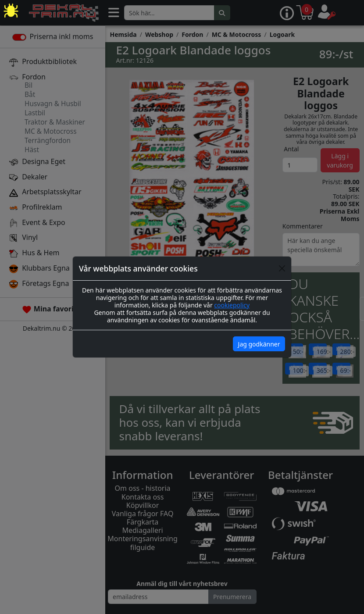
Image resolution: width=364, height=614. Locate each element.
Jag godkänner (259, 344)
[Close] (282, 268)
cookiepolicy (232, 305)
